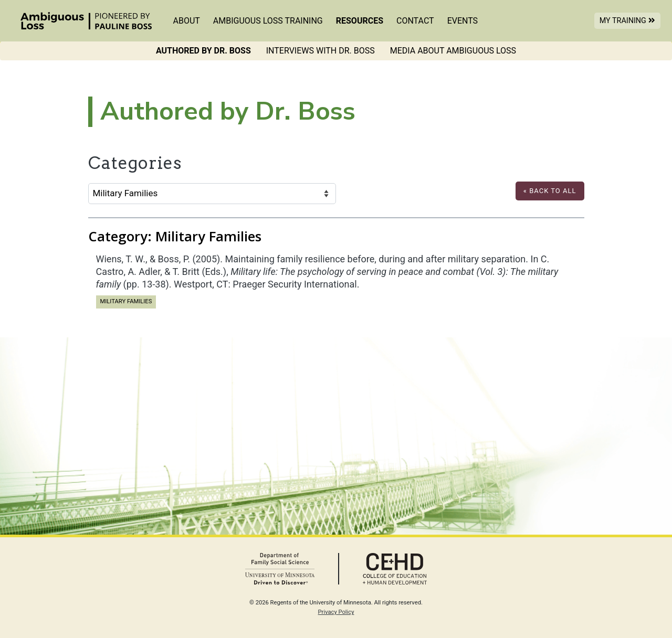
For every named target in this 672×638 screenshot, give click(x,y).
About (187, 21)
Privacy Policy (336, 612)
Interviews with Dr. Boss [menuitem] (321, 51)
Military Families (126, 301)
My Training (630, 20)
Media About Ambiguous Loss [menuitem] (453, 51)
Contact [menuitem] (415, 21)
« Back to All (550, 191)
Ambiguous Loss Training (268, 21)
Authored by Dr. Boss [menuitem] (203, 51)
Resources (360, 21)
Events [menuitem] (463, 21)
